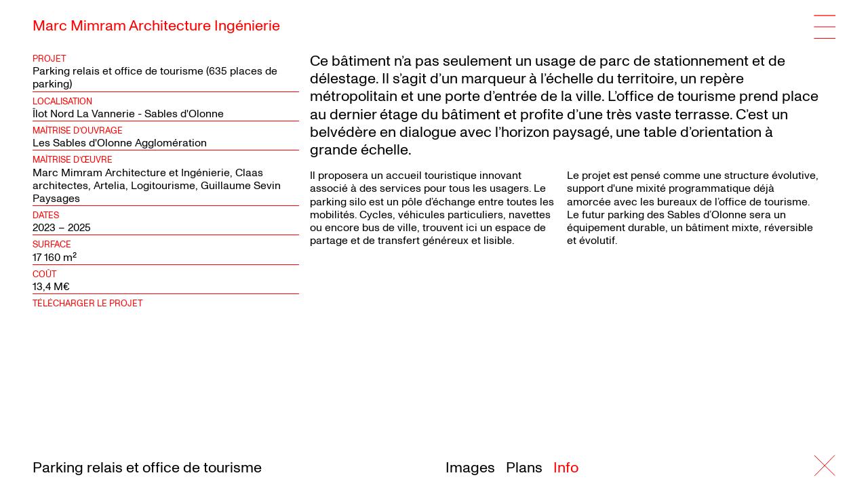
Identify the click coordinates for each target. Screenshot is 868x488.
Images (470, 468)
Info (566, 468)
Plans (524, 468)
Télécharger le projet (87, 304)
